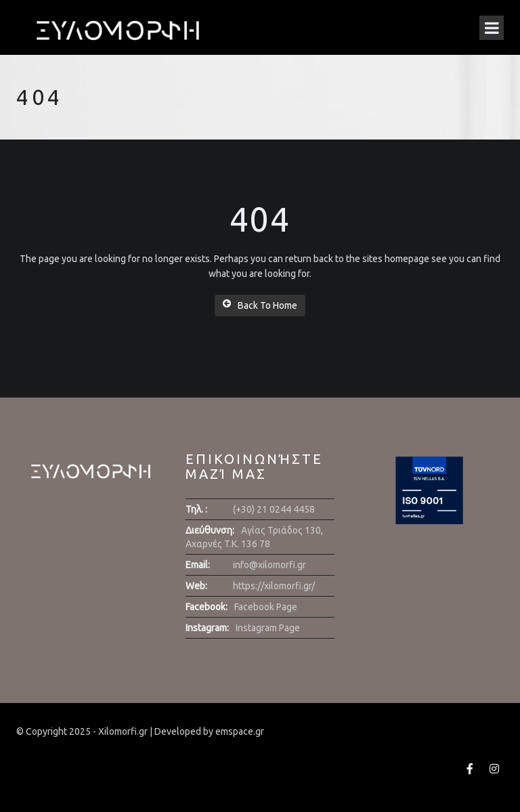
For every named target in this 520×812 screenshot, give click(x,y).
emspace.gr (240, 731)
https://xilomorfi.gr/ (274, 586)
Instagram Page (268, 628)
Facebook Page (266, 607)
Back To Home (260, 305)
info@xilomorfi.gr (269, 565)
